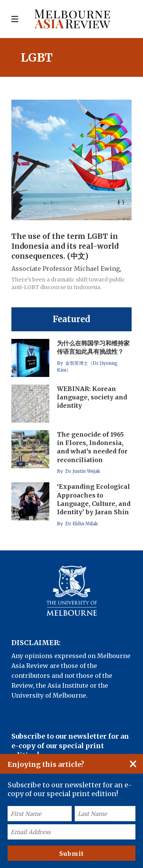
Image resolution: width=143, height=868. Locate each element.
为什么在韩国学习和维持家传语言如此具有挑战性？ (93, 347)
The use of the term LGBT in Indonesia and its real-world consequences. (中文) (65, 246)
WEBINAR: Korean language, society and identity (92, 397)
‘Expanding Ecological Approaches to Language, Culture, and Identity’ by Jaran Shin (94, 499)
